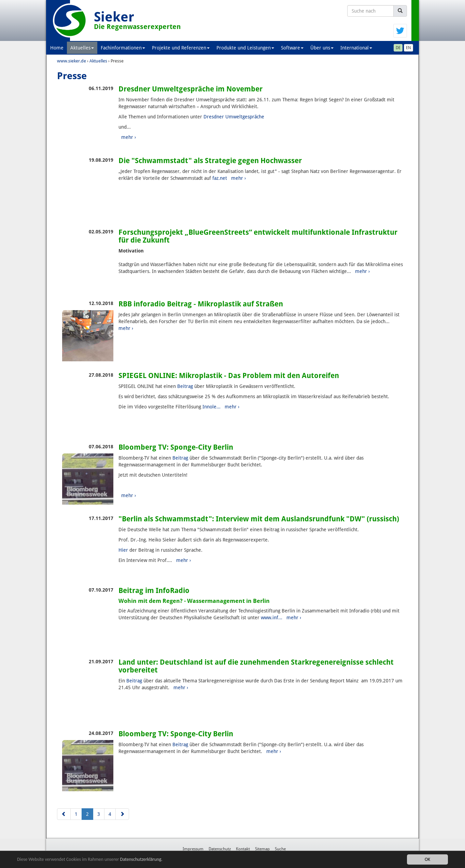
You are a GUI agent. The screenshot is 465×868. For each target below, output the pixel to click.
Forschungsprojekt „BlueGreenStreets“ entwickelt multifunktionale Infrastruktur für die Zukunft (258, 236)
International (356, 48)
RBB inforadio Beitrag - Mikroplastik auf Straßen (201, 304)
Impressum (193, 849)
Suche (280, 849)
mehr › (129, 137)
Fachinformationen (123, 48)
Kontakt (243, 849)
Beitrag (185, 386)
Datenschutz (220, 849)
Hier (123, 550)
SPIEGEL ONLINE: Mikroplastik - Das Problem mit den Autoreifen (229, 375)
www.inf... (272, 618)
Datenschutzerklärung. (141, 859)
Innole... (212, 407)
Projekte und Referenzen (181, 48)
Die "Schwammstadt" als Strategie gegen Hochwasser (210, 161)
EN (408, 48)
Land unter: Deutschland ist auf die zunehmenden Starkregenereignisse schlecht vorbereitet (256, 666)
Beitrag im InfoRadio (154, 590)
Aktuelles (82, 48)
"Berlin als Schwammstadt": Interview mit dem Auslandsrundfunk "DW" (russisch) (259, 519)
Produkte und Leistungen (245, 48)
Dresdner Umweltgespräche (234, 117)
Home (57, 48)
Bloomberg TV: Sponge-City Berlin (176, 447)
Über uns (322, 48)
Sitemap (262, 849)
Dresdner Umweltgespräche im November (191, 89)
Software (292, 48)
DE (398, 48)
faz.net (220, 178)
